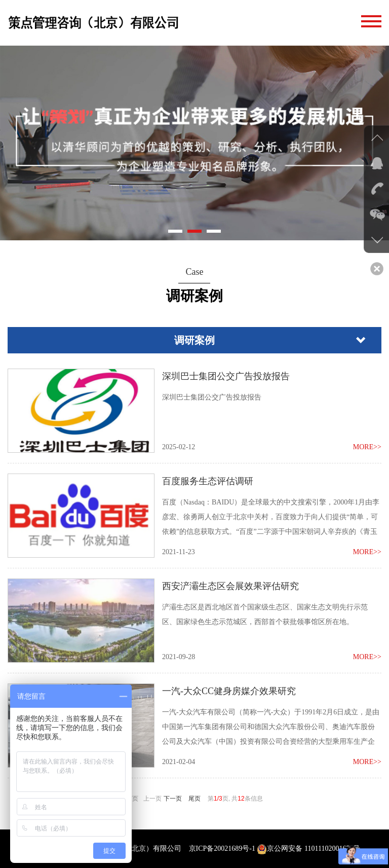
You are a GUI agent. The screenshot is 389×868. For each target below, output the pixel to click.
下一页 (173, 799)
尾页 (194, 799)
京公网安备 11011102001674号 (308, 848)
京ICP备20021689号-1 (222, 848)
